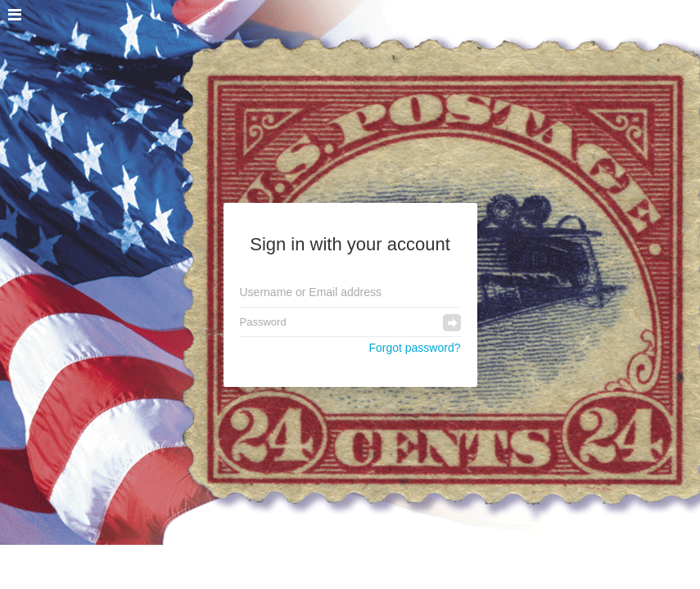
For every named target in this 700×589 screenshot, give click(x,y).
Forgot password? (414, 348)
